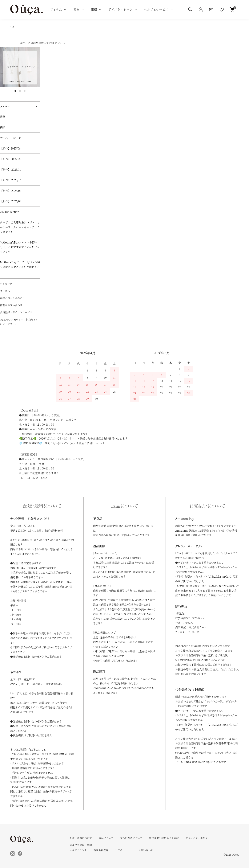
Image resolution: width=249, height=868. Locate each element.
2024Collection (10, 212)
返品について (106, 838)
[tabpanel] (20, 67)
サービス (5, 291)
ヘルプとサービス (156, 9)
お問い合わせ (146, 850)
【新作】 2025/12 (10, 180)
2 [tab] (20, 91)
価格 (94, 9)
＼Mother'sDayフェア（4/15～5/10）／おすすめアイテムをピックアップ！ (20, 247)
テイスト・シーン (120, 9)
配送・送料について (81, 838)
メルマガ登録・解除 (81, 845)
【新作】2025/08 (10, 159)
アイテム (56, 9)
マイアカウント (78, 850)
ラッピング (6, 283)
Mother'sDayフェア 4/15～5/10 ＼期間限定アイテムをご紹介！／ (20, 265)
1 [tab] (15, 91)
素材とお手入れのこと (12, 298)
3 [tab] (25, 91)
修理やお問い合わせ (11, 305)
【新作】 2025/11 (10, 170)
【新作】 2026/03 (11, 201)
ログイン (120, 850)
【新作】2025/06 (10, 148)
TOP (13, 27)
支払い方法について (131, 838)
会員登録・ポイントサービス (16, 312)
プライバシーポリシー (198, 838)
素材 (76, 9)
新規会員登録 (101, 850)
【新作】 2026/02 (11, 191)
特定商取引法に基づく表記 (164, 838)
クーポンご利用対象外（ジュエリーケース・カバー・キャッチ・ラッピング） (20, 227)
